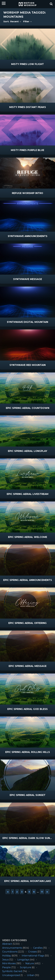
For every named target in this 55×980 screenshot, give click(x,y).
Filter (28, 21)
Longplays (23, 960)
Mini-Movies (9, 963)
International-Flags (33, 956)
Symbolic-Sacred (12, 971)
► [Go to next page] (47, 892)
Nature (30, 963)
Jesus (5, 960)
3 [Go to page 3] (22, 892)
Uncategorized (11, 975)
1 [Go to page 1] (13, 892)
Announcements (12, 948)
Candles (38, 948)
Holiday (7, 956)
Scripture (26, 967)
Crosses (32, 952)
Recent (16, 21)
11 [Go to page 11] (42, 892)
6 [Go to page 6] (34, 892)
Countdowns (10, 952)
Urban (31, 975)
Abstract (7, 944)
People (6, 967)
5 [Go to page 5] (29, 892)
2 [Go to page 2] (17, 892)
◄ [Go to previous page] (8, 892)
